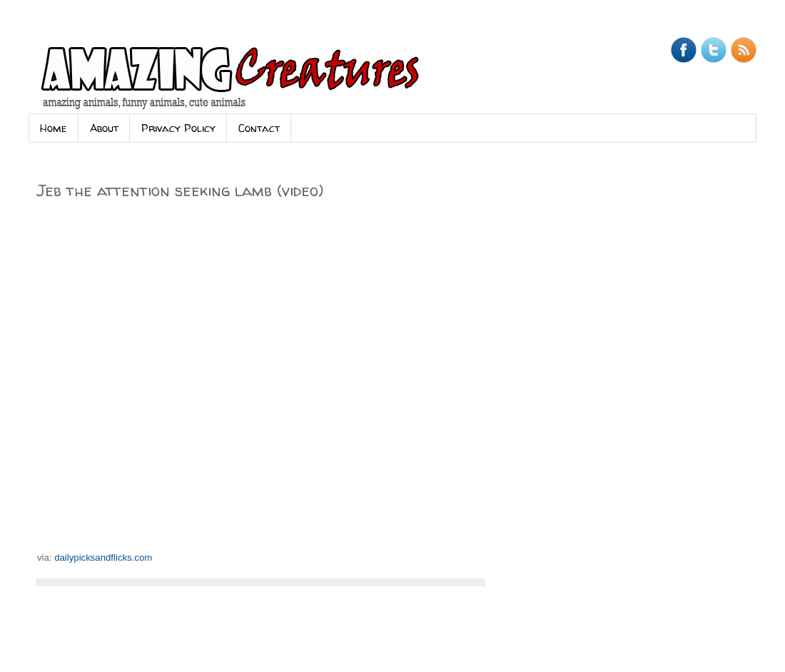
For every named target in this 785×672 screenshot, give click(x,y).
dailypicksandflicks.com (103, 558)
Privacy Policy (178, 128)
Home (54, 128)
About (104, 128)
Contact (259, 128)
